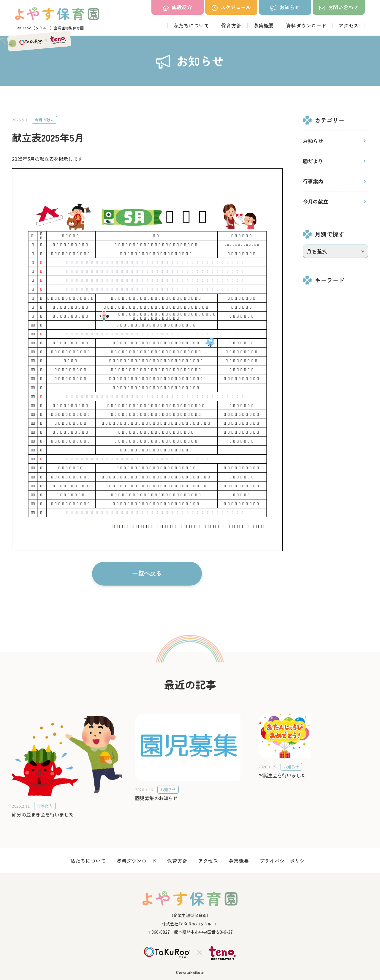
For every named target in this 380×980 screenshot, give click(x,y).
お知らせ (313, 141)
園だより (313, 161)
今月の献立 (315, 201)
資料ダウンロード (306, 25)
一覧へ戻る (147, 573)
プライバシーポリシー (289, 861)
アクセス (349, 25)
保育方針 (231, 25)
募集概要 (264, 25)
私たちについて (191, 25)
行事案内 (313, 181)
